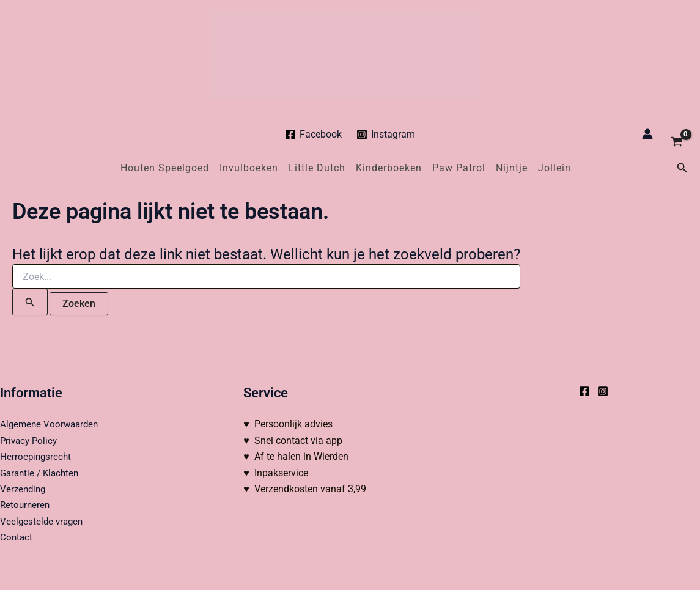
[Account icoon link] (647, 134)
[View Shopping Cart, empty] (676, 134)
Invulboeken (249, 168)
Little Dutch (317, 168)
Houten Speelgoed (165, 168)
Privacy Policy (30, 441)
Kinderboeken (389, 168)
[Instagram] (386, 135)
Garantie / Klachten (42, 473)
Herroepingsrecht (37, 456)
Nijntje (512, 168)
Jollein (554, 168)
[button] (682, 168)
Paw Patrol (459, 168)
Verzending (24, 489)
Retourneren (26, 505)
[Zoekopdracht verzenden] (30, 302)
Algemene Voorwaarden (51, 424)
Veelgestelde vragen (43, 521)
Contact (17, 537)
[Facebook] (313, 135)
